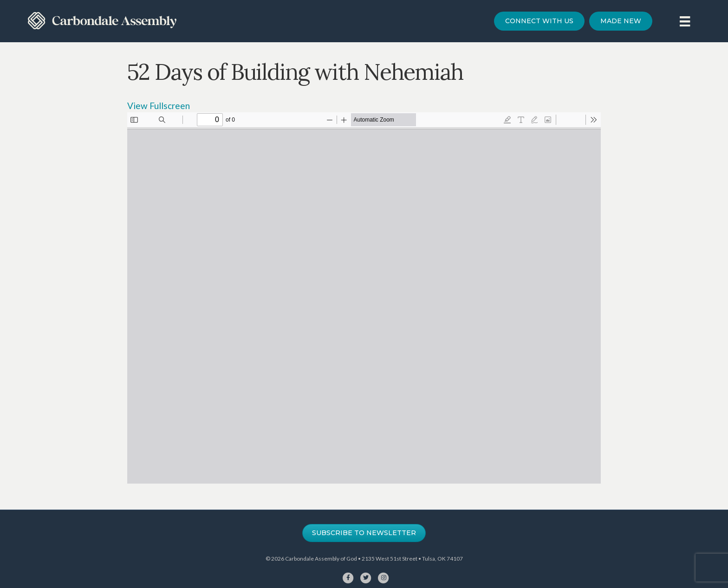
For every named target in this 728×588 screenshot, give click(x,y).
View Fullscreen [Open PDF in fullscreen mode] (159, 106)
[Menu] (685, 21)
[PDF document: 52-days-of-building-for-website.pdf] (364, 298)
